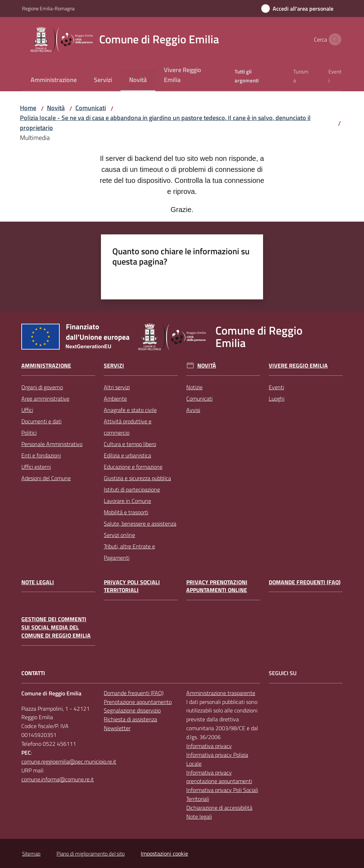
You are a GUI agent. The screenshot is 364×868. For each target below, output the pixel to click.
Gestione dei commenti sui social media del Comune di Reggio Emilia (56, 627)
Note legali (38, 582)
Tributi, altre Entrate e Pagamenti (129, 552)
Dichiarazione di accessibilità (219, 808)
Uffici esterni (36, 467)
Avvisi (193, 410)
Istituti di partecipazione (132, 489)
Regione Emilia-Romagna (48, 8)
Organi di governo (42, 387)
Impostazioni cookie (164, 853)
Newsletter (117, 728)
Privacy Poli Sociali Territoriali (132, 586)
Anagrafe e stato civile (130, 410)
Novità (56, 108)
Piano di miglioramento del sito (91, 854)
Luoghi (277, 398)
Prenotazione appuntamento (138, 702)
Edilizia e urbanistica (127, 455)
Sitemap (31, 854)
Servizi (114, 366)
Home (28, 108)
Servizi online (119, 535)
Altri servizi (117, 387)
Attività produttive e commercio (128, 427)
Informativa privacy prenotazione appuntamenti (219, 777)
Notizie (194, 387)
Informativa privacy (209, 746)
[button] (333, 39)
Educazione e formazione (133, 467)
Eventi (276, 387)
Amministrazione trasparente (221, 693)
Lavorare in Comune (127, 501)
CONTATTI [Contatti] (33, 673)
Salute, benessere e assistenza (140, 523)
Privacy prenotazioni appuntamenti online (217, 586)
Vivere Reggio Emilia (298, 366)
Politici (29, 433)
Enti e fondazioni (41, 455)
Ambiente (115, 398)
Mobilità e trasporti (126, 512)
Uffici (27, 410)
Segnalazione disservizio (132, 710)
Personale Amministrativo (52, 444)
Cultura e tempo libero (130, 444)
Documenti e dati (41, 421)
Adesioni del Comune (46, 478)
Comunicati (91, 108)
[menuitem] (54, 80)
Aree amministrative (45, 398)
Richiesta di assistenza (130, 719)
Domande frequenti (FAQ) (305, 582)
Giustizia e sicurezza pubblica (137, 478)
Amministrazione (46, 366)
